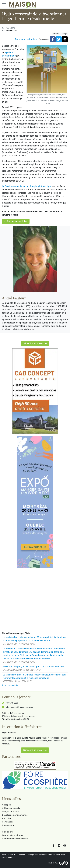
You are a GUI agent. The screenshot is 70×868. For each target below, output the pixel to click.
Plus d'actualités (10, 685)
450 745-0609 (12, 703)
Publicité (6, 818)
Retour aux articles (16, 221)
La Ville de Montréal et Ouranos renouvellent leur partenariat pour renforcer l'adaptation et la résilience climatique (34, 676)
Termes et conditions (12, 835)
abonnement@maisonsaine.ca (19, 707)
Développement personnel (15, 815)
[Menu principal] (4, 4)
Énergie (64, 34)
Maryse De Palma (11, 812)
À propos (6, 805)
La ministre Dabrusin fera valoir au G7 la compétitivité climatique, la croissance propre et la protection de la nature (34, 639)
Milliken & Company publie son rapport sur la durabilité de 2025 (33, 667)
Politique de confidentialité (15, 839)
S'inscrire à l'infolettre (35, 343)
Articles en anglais (11, 808)
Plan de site (8, 832)
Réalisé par (53, 863)
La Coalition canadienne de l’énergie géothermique (27, 186)
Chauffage (57, 34)
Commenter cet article (26, 39)
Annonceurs (8, 825)
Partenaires (8, 822)
